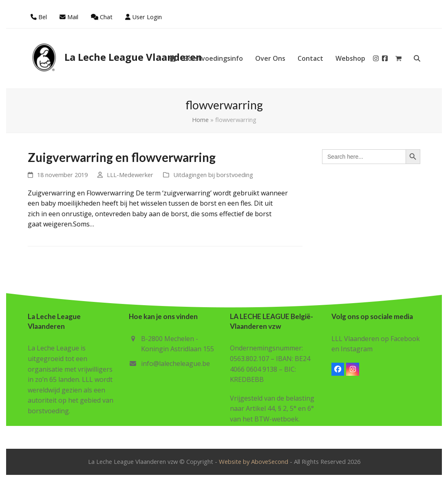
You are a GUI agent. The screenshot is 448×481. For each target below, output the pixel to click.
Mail (73, 17)
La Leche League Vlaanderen (115, 57)
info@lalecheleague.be (175, 364)
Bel (43, 17)
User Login (147, 17)
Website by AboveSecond (254, 461)
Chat (106, 17)
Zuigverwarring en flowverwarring (122, 157)
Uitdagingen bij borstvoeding (213, 175)
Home (200, 120)
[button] (398, 58)
